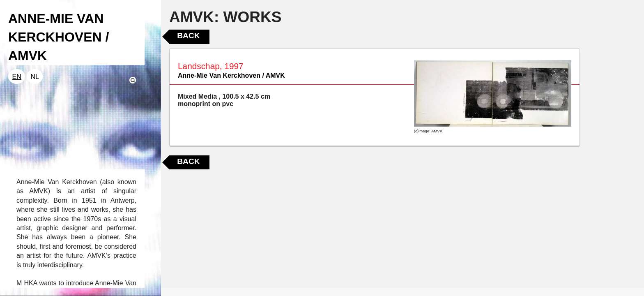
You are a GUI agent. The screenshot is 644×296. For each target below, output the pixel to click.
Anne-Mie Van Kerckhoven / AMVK (231, 75)
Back (188, 36)
